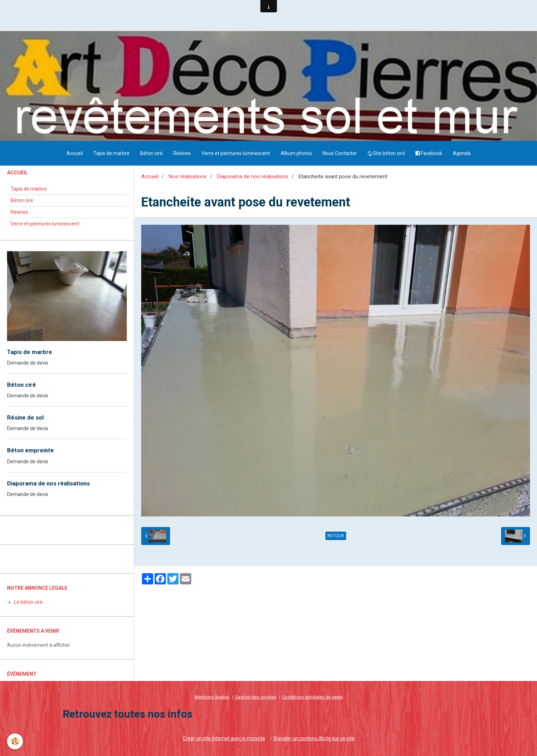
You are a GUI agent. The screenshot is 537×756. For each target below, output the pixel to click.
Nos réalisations (188, 176)
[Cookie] (15, 741)
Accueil (75, 153)
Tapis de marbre (111, 153)
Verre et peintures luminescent (236, 153)
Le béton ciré (28, 602)
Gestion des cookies (256, 697)
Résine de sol (25, 417)
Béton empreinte (30, 451)
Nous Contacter (340, 153)
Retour (336, 536)
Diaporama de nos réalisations (252, 176)
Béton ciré (151, 153)
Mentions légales (212, 697)
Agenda (462, 153)
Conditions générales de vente (312, 697)
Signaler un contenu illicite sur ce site (314, 738)
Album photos (296, 153)
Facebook (429, 153)
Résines (182, 153)
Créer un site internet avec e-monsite (224, 738)
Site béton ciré (386, 153)
